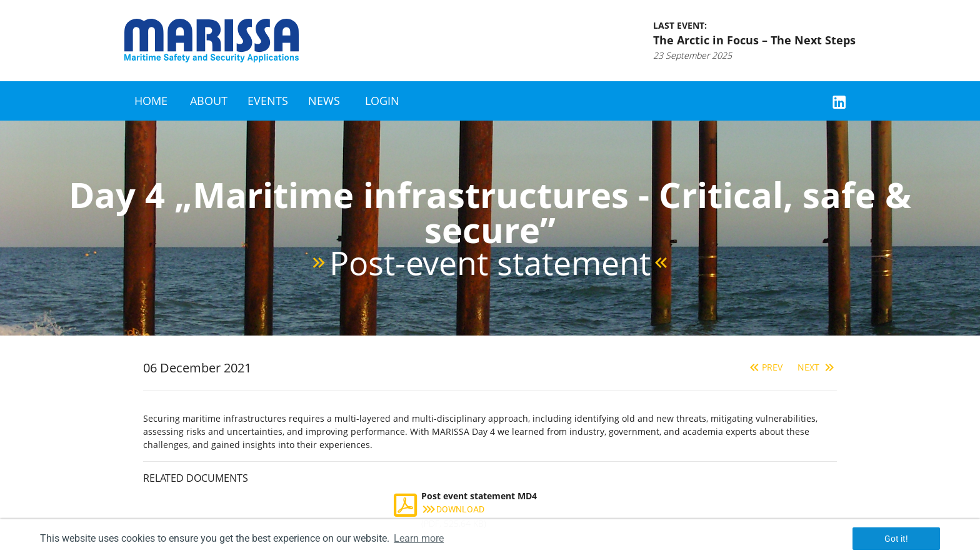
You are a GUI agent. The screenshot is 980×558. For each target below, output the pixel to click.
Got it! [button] (896, 539)
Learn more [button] (419, 538)
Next (817, 367)
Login (382, 101)
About (209, 101)
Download (453, 509)
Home (151, 101)
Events (268, 101)
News (324, 101)
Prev (765, 367)
